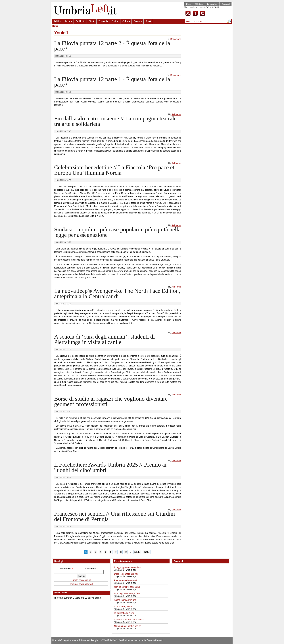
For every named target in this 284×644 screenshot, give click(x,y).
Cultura (126, 21)
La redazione (212, 4)
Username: (66, 569)
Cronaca (138, 21)
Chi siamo (199, 4)
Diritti (92, 21)
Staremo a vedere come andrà (129, 620)
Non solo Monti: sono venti (127, 587)
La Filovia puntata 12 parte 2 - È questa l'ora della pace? (112, 46)
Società (115, 21)
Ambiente (80, 21)
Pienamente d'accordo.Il (126, 580)
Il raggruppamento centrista (127, 567)
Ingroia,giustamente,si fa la (127, 593)
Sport (148, 21)
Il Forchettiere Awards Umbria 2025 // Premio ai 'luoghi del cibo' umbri (110, 467)
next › (137, 552)
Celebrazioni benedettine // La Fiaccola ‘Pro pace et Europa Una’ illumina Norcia (114, 170)
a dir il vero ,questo (123, 607)
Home (189, 4)
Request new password (81, 584)
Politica (58, 21)
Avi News (176, 114)
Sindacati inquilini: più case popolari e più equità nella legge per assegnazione (117, 232)
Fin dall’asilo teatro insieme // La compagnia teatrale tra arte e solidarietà (115, 121)
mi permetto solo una (124, 613)
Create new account (81, 580)
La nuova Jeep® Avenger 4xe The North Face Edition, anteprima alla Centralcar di (117, 293)
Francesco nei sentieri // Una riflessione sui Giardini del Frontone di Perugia (115, 516)
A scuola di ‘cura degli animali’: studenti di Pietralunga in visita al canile (104, 339)
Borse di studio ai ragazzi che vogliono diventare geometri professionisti (111, 401)
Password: (91, 569)
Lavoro (68, 21)
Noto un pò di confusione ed (128, 626)
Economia (103, 21)
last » (147, 552)
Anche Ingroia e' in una (125, 600)
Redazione (176, 39)
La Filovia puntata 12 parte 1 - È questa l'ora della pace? (112, 82)
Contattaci (226, 4)
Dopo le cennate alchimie (126, 574)
